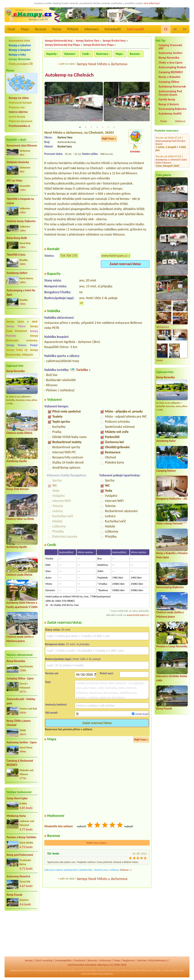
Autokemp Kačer (166, 441)
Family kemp (167, 99)
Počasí (57, 29)
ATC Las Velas (14, 181)
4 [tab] (97, 127)
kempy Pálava (16, 326)
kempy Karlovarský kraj (59, 41)
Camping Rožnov (166, 471)
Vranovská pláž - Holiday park (21, 701)
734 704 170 (69, 256)
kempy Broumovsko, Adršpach (22, 352)
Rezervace (102, 54)
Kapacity (51, 54)
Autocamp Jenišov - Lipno (22, 742)
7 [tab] (114, 127)
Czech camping (44, 960)
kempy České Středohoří (22, 329)
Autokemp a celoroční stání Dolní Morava (171, 141)
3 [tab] (91, 127)
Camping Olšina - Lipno (20, 678)
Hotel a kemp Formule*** (171, 523)
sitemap (142, 960)
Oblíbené (180, 121)
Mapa (25, 29)
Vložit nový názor (97, 843)
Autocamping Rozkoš (172, 67)
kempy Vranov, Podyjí (22, 345)
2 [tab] (86, 127)
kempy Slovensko (20, 59)
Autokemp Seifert (17, 273)
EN (185, 29)
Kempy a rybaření (20, 45)
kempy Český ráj (17, 350)
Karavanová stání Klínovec (22, 146)
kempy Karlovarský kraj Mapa (62, 45)
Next (147, 104)
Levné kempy (17, 117)
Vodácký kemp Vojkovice (21, 221)
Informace (91, 29)
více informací (152, 3)
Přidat (163, 121)
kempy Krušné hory (114, 41)
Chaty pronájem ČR (21, 64)
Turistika (82, 370)
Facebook (80, 960)
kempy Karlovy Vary (88, 41)
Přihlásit (73, 29)
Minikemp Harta (16, 816)
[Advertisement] (22, 934)
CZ (166, 29)
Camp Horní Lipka (17, 798)
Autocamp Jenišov (171, 53)
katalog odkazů (134, 970)
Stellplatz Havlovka (18, 162)
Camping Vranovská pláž (170, 47)
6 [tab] (108, 127)
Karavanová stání (19, 41)
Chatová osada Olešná (19, 433)
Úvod (11, 29)
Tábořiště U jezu (16, 255)
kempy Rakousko (105, 974)
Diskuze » (125, 870)
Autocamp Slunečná (18, 876)
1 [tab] (80, 127)
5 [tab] (103, 127)
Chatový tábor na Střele (20, 519)
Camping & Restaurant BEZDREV (20, 763)
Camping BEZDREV (171, 72)
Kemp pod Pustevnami (20, 855)
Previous (47, 104)
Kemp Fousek (14, 895)
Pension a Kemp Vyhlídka (21, 837)
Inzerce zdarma (18, 112)
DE (175, 29)
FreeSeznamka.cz (19, 126)
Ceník (85, 54)
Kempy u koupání (20, 50)
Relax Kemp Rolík (17, 238)
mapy (150, 970)
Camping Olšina (169, 82)
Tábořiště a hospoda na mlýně (20, 201)
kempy (29, 960)
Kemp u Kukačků (169, 77)
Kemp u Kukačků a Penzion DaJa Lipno (171, 157)
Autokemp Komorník (172, 86)
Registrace (129, 960)
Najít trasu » (109, 139)
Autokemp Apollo (17, 461)
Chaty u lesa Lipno (171, 62)
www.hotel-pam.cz (114, 256)
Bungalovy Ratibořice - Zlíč (172, 499)
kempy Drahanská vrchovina (22, 338)
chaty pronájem (171, 970)
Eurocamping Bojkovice (172, 109)
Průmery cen (17, 107)
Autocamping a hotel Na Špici (21, 293)
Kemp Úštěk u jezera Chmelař (19, 723)
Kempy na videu (19, 98)
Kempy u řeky (17, 55)
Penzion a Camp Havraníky (172, 646)
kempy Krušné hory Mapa (98, 45)
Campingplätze (63, 960)
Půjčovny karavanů (20, 121)
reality (73, 970)
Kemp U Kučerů (169, 104)
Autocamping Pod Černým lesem (170, 93)
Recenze (41, 29)
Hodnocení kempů (20, 103)
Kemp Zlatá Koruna (17, 489)
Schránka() (113, 29)
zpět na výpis (67, 64)
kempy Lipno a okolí (22, 322)
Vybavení (69, 54)
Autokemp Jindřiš (170, 114)
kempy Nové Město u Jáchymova (102, 64)
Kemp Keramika (15, 371)
